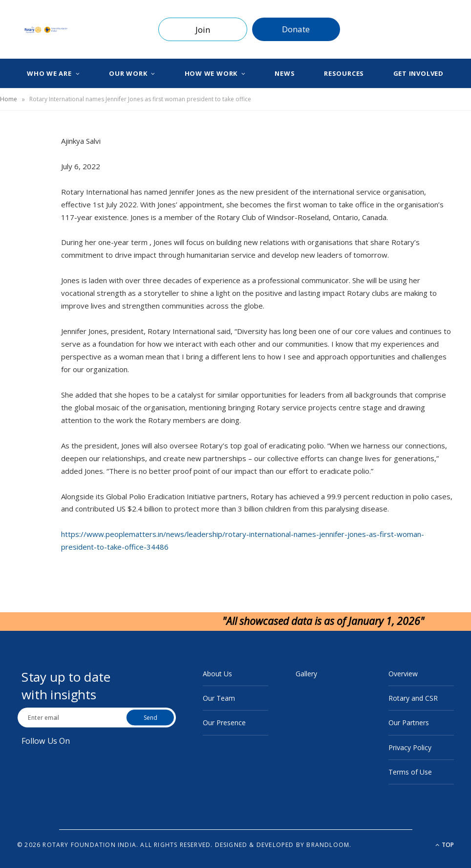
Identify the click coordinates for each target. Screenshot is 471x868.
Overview (403, 674)
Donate (296, 29)
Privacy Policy (410, 747)
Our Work (128, 73)
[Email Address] (73, 717)
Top (445, 845)
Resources (344, 73)
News (285, 73)
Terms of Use (410, 772)
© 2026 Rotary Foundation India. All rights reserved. (115, 845)
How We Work (211, 73)
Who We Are (49, 73)
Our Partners (409, 723)
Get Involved (418, 73)
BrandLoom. (329, 845)
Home (9, 99)
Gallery (306, 674)
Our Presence (224, 723)
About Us (217, 674)
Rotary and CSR (413, 698)
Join (203, 30)
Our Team (219, 698)
